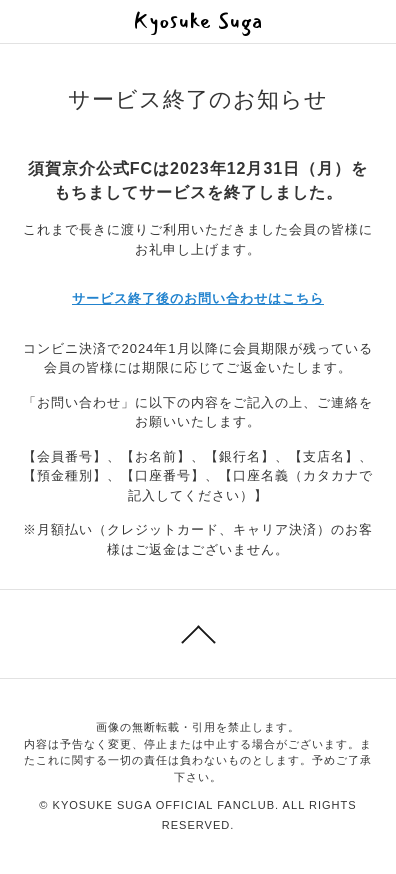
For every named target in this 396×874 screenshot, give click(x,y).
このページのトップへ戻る (198, 634)
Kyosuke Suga (198, 21)
